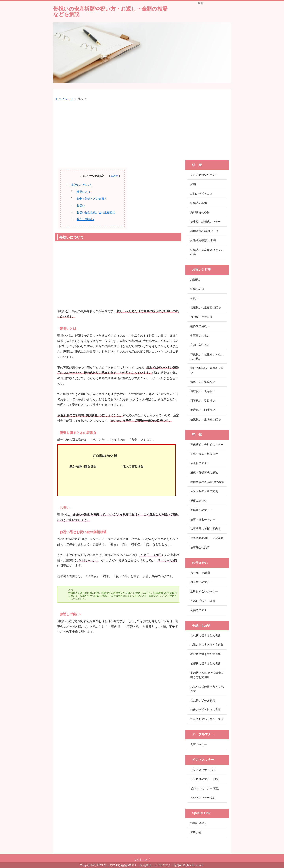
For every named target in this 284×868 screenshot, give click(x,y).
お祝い (81, 205)
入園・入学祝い (200, 345)
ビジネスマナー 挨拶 (203, 770)
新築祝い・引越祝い (203, 401)
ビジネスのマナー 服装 (205, 779)
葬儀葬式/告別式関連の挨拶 (207, 482)
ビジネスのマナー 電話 (205, 788)
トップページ (64, 99)
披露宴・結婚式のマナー (206, 222)
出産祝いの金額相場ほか (206, 307)
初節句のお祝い (200, 326)
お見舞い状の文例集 (203, 700)
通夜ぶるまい (199, 501)
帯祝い (194, 298)
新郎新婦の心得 (200, 212)
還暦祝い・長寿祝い (203, 391)
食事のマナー (199, 744)
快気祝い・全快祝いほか (206, 419)
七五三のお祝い (200, 336)
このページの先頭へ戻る (219, 852)
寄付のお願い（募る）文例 (207, 719)
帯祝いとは (83, 192)
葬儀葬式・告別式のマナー (207, 445)
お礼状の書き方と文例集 (206, 635)
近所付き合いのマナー (204, 591)
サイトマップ (142, 859)
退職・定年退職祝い (203, 382)
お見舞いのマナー (201, 582)
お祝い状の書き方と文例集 (207, 645)
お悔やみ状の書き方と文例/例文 (207, 689)
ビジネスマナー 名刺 (203, 798)
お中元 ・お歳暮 (200, 573)
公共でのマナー (200, 610)
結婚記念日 (197, 289)
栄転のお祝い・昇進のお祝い (207, 370)
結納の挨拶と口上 (201, 194)
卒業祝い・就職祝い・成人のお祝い (207, 357)
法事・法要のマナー (203, 519)
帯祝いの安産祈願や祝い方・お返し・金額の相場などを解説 (110, 12)
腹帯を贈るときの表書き (92, 199)
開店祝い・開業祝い (203, 410)
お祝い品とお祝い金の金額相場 (96, 212)
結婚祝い (196, 279)
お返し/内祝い (85, 219)
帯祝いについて (81, 185)
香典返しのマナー (201, 510)
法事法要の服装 (200, 547)
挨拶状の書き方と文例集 (206, 663)
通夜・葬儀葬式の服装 (204, 473)
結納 (193, 184)
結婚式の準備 (199, 203)
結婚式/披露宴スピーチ (205, 231)
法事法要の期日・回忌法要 (207, 538)
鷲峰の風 (196, 832)
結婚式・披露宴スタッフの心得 (207, 252)
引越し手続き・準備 (203, 601)
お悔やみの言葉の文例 (204, 491)
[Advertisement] (118, 133)
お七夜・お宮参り (201, 317)
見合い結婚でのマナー (204, 175)
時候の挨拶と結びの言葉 (206, 710)
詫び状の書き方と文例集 (206, 654)
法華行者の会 (199, 823)
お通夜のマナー (200, 463)
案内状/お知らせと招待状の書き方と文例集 (207, 675)
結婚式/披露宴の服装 (203, 240)
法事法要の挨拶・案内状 (206, 529)
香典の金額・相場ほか (204, 454)
